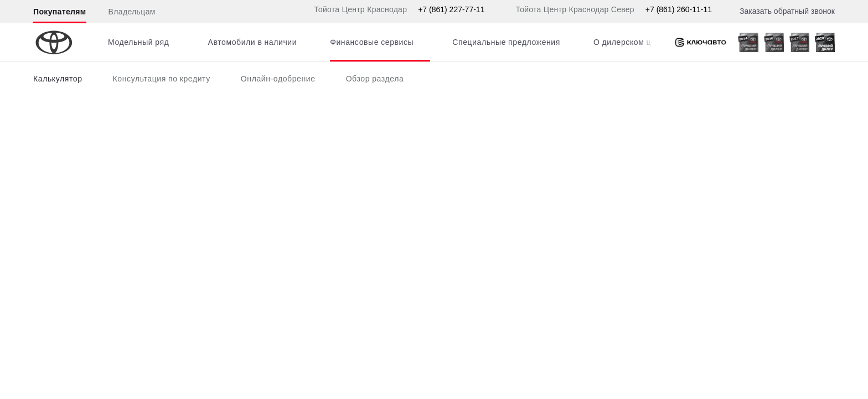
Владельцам (132, 12)
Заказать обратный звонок (787, 11)
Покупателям (60, 12)
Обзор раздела (375, 79)
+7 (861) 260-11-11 (679, 9)
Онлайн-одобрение (278, 79)
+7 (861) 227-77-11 (451, 9)
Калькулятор (58, 79)
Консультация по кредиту (162, 79)
